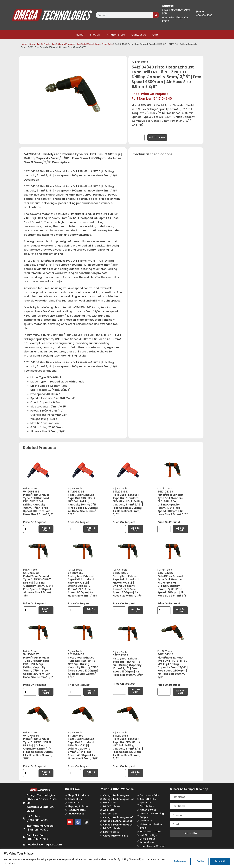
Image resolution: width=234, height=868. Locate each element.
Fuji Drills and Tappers (64, 44)
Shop (32, 44)
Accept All (220, 861)
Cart (155, 35)
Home (80, 35)
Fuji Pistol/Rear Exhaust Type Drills (95, 44)
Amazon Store (116, 35)
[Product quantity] (138, 138)
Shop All (95, 35)
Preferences (180, 861)
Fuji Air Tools (44, 44)
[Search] (156, 15)
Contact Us (139, 35)
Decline (200, 861)
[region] (117, 858)
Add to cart (157, 138)
